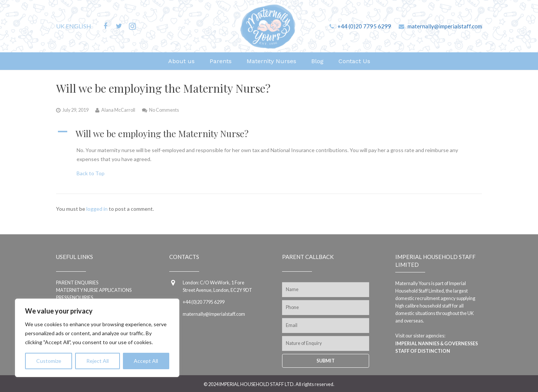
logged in (97, 209)
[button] (269, 134)
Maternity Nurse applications (94, 290)
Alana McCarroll (118, 110)
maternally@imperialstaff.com (445, 26)
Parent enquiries (77, 283)
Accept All (146, 361)
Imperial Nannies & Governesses (437, 344)
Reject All (98, 361)
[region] (97, 338)
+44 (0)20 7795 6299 (364, 26)
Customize (49, 361)
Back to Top (91, 173)
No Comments (164, 110)
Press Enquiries (75, 298)
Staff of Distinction (423, 351)
